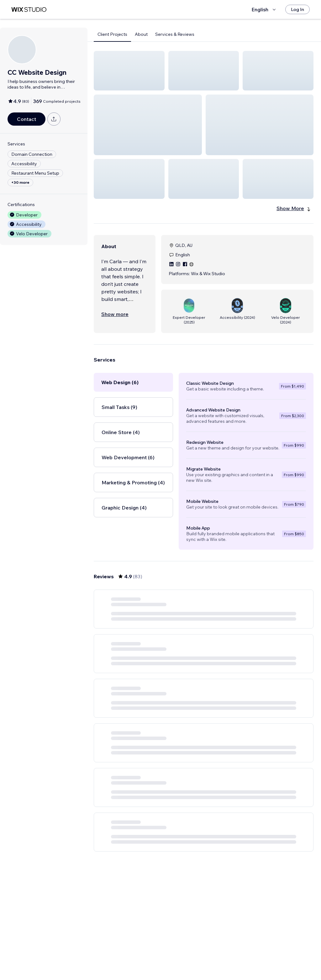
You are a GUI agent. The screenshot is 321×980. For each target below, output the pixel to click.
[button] (129, 71)
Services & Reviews (175, 34)
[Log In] (297, 9)
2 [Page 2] (181, 957)
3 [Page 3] (192, 957)
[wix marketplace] (29, 10)
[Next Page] (249, 957)
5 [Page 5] (215, 957)
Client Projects (112, 34)
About (141, 34)
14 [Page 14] (238, 957)
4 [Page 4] (204, 957)
